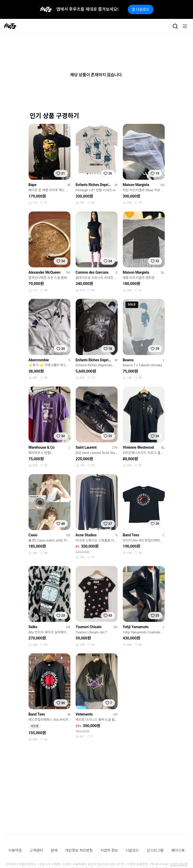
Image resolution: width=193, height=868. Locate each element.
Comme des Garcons (92, 272)
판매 (54, 850)
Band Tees (131, 535)
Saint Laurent (86, 447)
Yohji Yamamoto (136, 627)
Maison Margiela (136, 185)
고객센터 (36, 850)
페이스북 (178, 850)
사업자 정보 (109, 850)
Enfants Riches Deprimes (94, 185)
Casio (33, 535)
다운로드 (132, 850)
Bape (33, 185)
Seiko (33, 627)
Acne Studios (86, 535)
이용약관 (15, 850)
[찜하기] (61, 173)
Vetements (84, 714)
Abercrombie (39, 360)
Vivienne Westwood (138, 447)
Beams (128, 360)
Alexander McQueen (45, 272)
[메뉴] (185, 26)
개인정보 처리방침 (79, 850)
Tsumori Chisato (89, 627)
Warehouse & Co (42, 447)
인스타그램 (155, 850)
